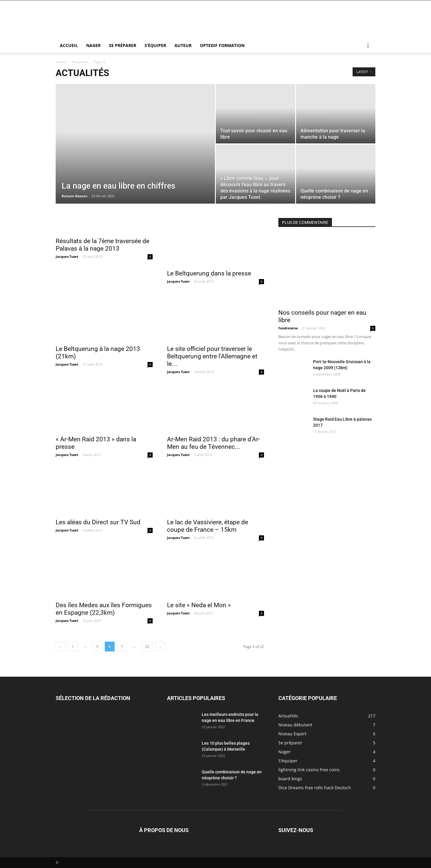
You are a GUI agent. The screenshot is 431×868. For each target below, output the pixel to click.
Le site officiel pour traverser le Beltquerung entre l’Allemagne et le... (212, 356)
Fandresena (288, 328)
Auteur (183, 45)
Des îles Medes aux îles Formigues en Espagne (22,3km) (104, 609)
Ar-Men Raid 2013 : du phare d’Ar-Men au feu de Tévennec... (214, 443)
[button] (368, 46)
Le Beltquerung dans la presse (209, 273)
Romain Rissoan (75, 196)
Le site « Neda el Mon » (199, 605)
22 (147, 647)
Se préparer (123, 45)
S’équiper (155, 45)
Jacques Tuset (67, 256)
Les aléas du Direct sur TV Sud (98, 522)
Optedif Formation (222, 45)
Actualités (80, 62)
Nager (93, 45)
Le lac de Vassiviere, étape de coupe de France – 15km (208, 526)
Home (61, 62)
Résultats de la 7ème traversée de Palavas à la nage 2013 (103, 245)
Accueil (69, 45)
